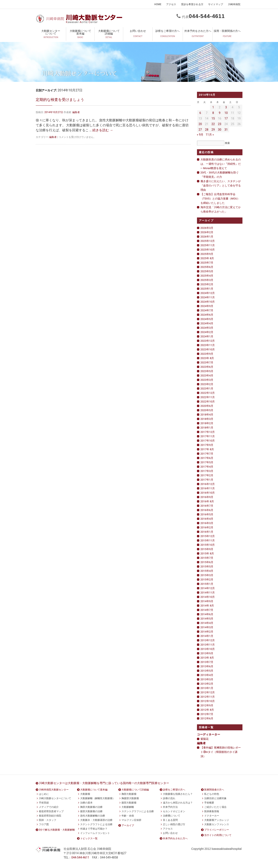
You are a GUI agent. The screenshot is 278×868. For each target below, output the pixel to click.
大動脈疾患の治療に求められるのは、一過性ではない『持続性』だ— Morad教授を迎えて (221, 164)
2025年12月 (208, 241)
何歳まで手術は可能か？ (94, 829)
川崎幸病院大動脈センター (54, 790)
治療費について (172, 816)
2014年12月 (208, 588)
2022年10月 (208, 402)
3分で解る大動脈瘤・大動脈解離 (57, 830)
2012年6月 (207, 718)
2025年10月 (208, 250)
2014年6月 (207, 614)
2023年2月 (207, 384)
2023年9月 (207, 354)
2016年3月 (207, 523)
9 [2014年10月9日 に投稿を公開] (220, 113)
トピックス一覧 (89, 838)
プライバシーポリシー (217, 830)
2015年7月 (207, 558)
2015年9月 (207, 549)
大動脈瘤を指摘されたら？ (178, 794)
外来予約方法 (170, 807)
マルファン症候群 (131, 820)
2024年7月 (207, 310)
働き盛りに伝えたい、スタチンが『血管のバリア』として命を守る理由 (221, 186)
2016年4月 (207, 519)
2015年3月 (207, 575)
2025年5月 (207, 271)
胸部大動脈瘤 (129, 794)
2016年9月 (207, 497)
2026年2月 (207, 232)
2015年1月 (207, 584)
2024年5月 (207, 319)
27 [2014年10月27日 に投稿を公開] (200, 130)
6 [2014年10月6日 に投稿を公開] (200, 113)
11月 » (210, 135)
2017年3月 (207, 471)
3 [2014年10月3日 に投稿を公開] (226, 107)
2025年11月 (208, 245)
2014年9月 (207, 601)
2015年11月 (208, 540)
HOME (158, 4)
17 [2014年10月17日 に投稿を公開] (226, 118)
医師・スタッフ (48, 820)
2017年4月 (207, 467)
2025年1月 (207, 289)
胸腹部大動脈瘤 (130, 798)
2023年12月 (208, 341)
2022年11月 (208, 397)
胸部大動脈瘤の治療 (91, 807)
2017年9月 (207, 445)
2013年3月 (207, 679)
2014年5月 (207, 619)
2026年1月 (207, 237)
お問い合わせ (138, 35)
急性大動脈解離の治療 (93, 816)
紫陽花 (205, 739)
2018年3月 (207, 419)
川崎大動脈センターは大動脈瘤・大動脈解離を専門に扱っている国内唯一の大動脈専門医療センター (104, 783)
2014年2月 (207, 632)
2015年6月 (207, 562)
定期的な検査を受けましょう (60, 100)
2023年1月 (207, 389)
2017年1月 (207, 480)
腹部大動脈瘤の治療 (91, 811)
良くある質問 (170, 820)
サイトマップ (216, 4)
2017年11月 (208, 436)
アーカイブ (128, 825)
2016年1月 (207, 532)
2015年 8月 (207, 553)
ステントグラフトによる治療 (96, 824)
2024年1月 (207, 336)
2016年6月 (207, 510)
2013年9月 (207, 653)
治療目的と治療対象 (215, 798)
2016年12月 (208, 484)
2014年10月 (208, 597)
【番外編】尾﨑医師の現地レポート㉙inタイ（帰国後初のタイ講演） (221, 752)
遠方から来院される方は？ (178, 803)
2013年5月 (207, 671)
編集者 (76, 112)
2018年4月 (207, 415)
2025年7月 (207, 263)
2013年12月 (208, 640)
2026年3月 (207, 228)
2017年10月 (208, 441)
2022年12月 (208, 393)
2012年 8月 (207, 710)
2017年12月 (208, 432)
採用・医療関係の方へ (227, 35)
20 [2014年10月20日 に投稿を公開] (200, 124)
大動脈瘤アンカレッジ (217, 820)
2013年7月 (207, 662)
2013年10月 (208, 649)
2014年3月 (207, 627)
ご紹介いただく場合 (215, 807)
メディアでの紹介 (49, 807)
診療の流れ (169, 798)
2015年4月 (207, 571)
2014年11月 (208, 593)
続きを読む (103, 130)
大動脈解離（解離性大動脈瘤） (98, 798)
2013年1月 (207, 688)
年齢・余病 (128, 816)
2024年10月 (208, 302)
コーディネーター (209, 734)
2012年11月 (208, 697)
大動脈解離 (128, 807)
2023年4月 (207, 375)
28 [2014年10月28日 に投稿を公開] (207, 130)
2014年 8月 (207, 606)
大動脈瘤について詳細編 (109, 35)
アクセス (171, 4)
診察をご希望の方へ (168, 35)
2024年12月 (208, 293)
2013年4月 (207, 675)
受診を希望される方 (192, 4)
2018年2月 (207, 423)
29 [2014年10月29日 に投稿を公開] (213, 130)
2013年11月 (208, 645)
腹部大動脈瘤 (129, 803)
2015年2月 (207, 580)
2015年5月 (207, 567)
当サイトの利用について (218, 835)
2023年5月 (207, 371)
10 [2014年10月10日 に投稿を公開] (226, 113)
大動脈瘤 (85, 794)
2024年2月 (207, 332)
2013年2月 (207, 684)
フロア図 (44, 824)
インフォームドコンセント (95, 833)
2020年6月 (207, 406)
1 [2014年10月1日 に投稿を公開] (213, 107)
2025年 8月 (207, 258)
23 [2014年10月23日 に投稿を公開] (220, 124)
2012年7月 (207, 714)
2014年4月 (207, 623)
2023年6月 (207, 367)
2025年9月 (207, 254)
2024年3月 (207, 328)
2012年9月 (207, 705)
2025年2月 (207, 284)
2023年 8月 (207, 358)
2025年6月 (207, 267)
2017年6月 (207, 458)
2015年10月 (208, 545)
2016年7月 (207, 506)
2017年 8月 (207, 449)
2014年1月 (207, 636)
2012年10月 (208, 701)
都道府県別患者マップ (51, 811)
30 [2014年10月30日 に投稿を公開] (220, 130)
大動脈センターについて (51, 35)
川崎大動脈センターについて (55, 798)
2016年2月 (207, 527)
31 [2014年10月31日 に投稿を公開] (226, 130)
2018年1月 (207, 428)
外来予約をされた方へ (198, 35)
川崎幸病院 (234, 4)
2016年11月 (208, 488)
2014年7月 (207, 610)
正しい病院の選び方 (174, 824)
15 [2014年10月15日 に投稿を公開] (213, 118)
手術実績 (44, 803)
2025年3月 (207, 280)
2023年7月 (207, 362)
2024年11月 (208, 297)
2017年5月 (207, 462)
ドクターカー (212, 816)
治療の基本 (86, 803)
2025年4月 (207, 276)
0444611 (207, 16)
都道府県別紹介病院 (50, 816)
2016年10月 (208, 493)
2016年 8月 (207, 501)
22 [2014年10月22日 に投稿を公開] (213, 124)
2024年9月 (207, 306)
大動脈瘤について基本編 (80, 35)
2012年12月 (208, 692)
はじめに (44, 794)
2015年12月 (208, 536)
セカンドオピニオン (174, 811)
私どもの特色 (212, 794)
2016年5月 (207, 514)
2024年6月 (207, 315)
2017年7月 (207, 454)
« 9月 (200, 135)
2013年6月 (207, 666)
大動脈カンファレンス (217, 824)
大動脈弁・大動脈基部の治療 (96, 820)
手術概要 (209, 803)
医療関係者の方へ (214, 790)
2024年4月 (207, 323)
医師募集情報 (212, 811)
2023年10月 (208, 349)
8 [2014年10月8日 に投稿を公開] (213, 113)
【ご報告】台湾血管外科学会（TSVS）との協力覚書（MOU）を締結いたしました (220, 199)
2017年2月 (207, 475)
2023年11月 (208, 345)
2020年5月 (207, 410)
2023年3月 (207, 380)
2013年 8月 (207, 658)
